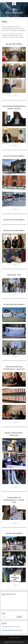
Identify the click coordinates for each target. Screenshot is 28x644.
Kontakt (17, 638)
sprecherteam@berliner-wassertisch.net (12, 630)
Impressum (12, 638)
